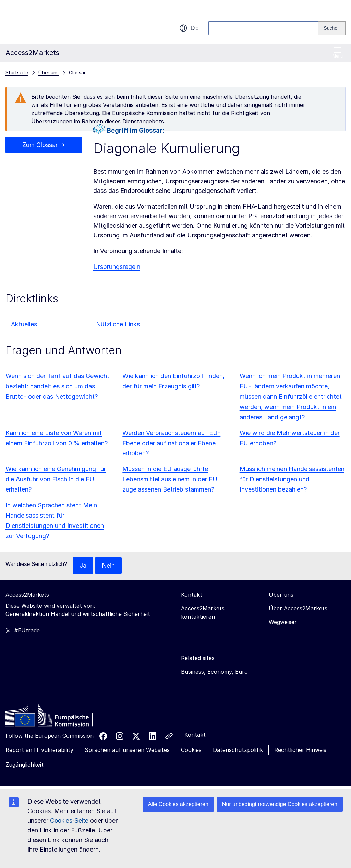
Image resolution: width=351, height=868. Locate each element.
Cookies (191, 750)
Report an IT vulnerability (39, 750)
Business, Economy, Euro (214, 672)
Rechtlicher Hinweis (300, 750)
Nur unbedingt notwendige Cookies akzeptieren (280, 804)
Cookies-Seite (69, 821)
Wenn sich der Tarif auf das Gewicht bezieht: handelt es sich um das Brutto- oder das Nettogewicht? (57, 386)
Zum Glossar (40, 145)
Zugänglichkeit (25, 765)
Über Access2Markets (298, 608)
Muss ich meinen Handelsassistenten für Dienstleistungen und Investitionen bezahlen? (292, 479)
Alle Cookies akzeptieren (178, 804)
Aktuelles (24, 324)
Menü (338, 53)
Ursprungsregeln (117, 267)
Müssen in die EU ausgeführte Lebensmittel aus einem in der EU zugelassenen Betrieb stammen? (170, 479)
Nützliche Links (118, 324)
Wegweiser (283, 622)
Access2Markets (27, 595)
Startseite (17, 72)
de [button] (189, 28)
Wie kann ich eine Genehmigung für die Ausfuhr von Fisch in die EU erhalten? (56, 479)
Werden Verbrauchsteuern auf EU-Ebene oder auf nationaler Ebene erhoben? (171, 443)
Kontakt (195, 735)
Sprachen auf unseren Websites (127, 750)
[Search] (332, 28)
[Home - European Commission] (55, 717)
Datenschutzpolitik (238, 750)
